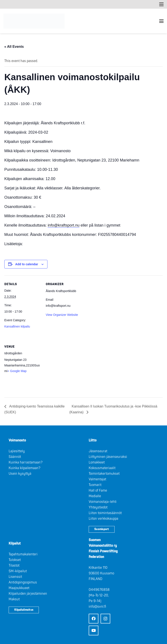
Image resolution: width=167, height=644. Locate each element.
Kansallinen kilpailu (17, 326)
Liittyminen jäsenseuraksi (108, 457)
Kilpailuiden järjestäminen (28, 594)
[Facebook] (94, 619)
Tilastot (14, 566)
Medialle (95, 496)
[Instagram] (105, 619)
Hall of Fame (98, 491)
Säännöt (15, 457)
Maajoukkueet (19, 588)
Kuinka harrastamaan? (26, 462)
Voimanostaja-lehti (103, 502)
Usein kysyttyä (20, 474)
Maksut (14, 599)
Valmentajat (97, 479)
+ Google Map (17, 371)
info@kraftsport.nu (64, 225)
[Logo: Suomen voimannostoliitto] (34, 21)
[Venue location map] (69, 368)
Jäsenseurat (98, 451)
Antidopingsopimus (23, 582)
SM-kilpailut (18, 571)
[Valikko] (161, 21)
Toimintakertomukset (104, 474)
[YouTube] (94, 630)
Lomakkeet (97, 462)
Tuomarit (95, 485)
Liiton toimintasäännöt (105, 513)
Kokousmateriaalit (102, 468)
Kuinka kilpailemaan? (24, 468)
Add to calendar (27, 264)
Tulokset (15, 560)
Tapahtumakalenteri (23, 554)
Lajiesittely (17, 451)
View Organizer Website (62, 315)
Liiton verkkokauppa (103, 519)
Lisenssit (15, 577)
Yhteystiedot (98, 507)
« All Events (14, 47)
